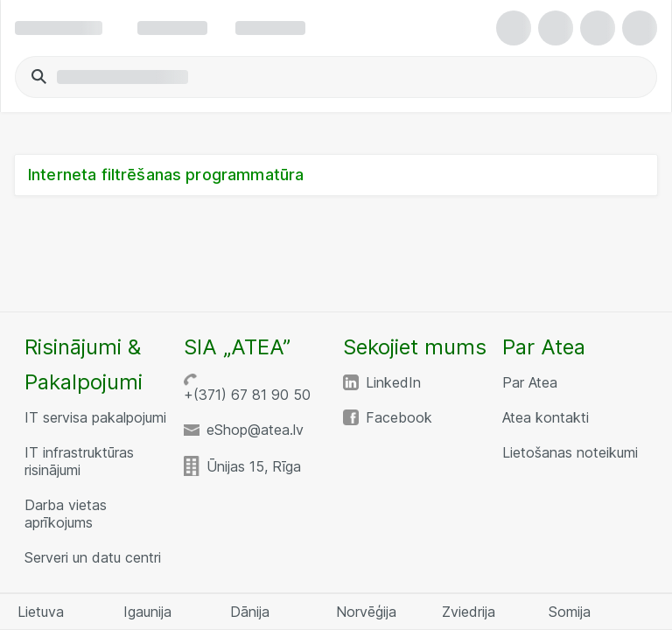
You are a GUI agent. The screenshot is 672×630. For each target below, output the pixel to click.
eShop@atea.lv (255, 430)
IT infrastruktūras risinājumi (79, 461)
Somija (570, 612)
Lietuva (41, 612)
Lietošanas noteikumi (570, 452)
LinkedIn (393, 382)
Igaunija (147, 612)
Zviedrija (469, 612)
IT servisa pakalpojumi (95, 417)
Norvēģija (366, 612)
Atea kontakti (546, 417)
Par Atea (530, 382)
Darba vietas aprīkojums (66, 514)
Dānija (250, 612)
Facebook (399, 417)
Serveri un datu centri (93, 557)
